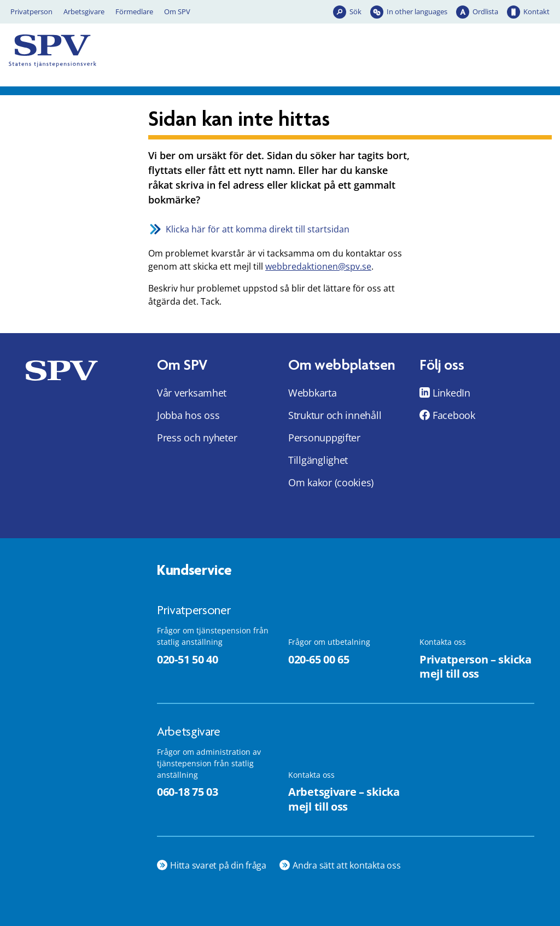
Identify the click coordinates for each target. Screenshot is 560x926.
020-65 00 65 (319, 659)
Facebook (454, 415)
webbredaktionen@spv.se (318, 266)
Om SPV (177, 11)
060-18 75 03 (187, 792)
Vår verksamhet (192, 393)
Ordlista (485, 11)
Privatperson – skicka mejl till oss (476, 667)
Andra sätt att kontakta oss (347, 865)
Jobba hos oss (188, 415)
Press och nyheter (197, 438)
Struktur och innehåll (335, 415)
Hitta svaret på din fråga (218, 865)
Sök (355, 11)
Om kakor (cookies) (331, 482)
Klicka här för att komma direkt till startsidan (258, 229)
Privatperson (31, 11)
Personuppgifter (324, 438)
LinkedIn (451, 393)
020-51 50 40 (187, 659)
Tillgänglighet (318, 460)
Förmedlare (134, 11)
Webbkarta (313, 393)
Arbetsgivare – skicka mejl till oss (344, 799)
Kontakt (536, 11)
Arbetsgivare (84, 11)
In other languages (417, 11)
